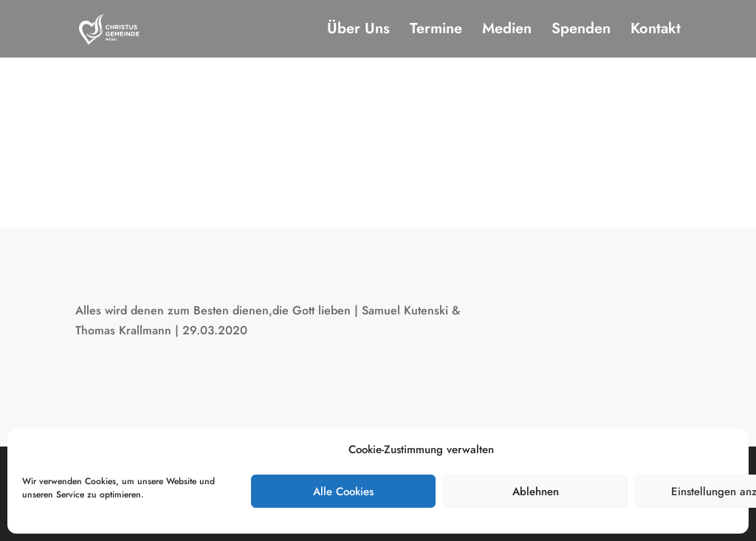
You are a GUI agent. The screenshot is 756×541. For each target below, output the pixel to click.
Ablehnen (536, 492)
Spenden (581, 31)
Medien (507, 31)
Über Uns (358, 31)
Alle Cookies (343, 492)
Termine (436, 31)
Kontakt (656, 31)
